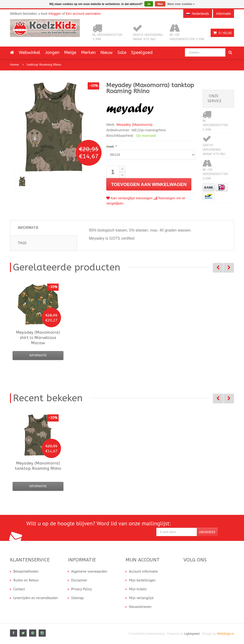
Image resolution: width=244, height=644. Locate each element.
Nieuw (107, 53)
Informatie (28, 228)
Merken (88, 53)
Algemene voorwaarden (89, 571)
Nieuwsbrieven (140, 607)
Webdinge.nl (225, 634)
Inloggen (55, 14)
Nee (160, 4)
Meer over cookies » (181, 4)
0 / (222, 33)
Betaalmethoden (26, 571)
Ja (149, 4)
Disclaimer (79, 580)
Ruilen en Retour (26, 580)
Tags (22, 243)
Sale (122, 53)
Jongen (52, 53)
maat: (111, 146)
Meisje (70, 53)
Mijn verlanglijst (141, 598)
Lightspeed (192, 634)
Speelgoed (142, 53)
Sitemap (77, 598)
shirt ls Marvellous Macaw (38, 338)
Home (14, 65)
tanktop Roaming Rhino (44, 65)
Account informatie (143, 571)
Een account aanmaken (83, 14)
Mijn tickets (138, 589)
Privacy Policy (82, 589)
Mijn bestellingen (142, 580)
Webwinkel (30, 53)
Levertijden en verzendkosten (36, 598)
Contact (19, 589)
